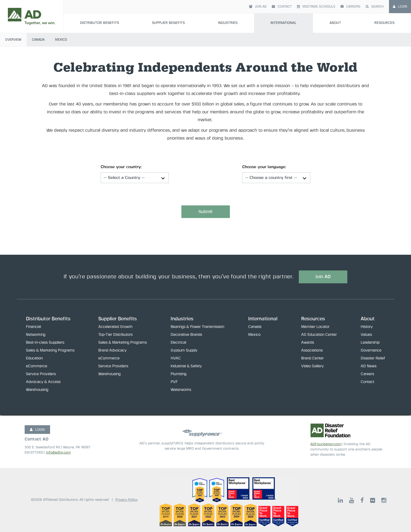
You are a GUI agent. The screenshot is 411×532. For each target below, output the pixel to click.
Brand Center (312, 359)
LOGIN (37, 430)
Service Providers (41, 375)
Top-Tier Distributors (115, 336)
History (367, 328)
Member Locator (315, 328)
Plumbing (179, 375)
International (283, 23)
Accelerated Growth (115, 328)
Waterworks (181, 391)
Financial (33, 328)
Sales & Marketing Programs (50, 351)
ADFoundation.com (326, 444)
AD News (369, 367)
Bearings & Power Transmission (197, 328)
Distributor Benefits (99, 23)
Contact (282, 7)
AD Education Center (319, 336)
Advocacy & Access (43, 383)
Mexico (61, 40)
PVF (174, 383)
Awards (308, 343)
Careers (350, 7)
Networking (36, 336)
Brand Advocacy (112, 351)
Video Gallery (312, 367)
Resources (384, 23)
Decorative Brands (186, 336)
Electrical (178, 343)
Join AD (258, 7)
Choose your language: (264, 167)
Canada (38, 40)
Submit (206, 212)
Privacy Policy (126, 500)
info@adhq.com (58, 453)
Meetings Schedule (316, 7)
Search (375, 7)
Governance (371, 351)
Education (34, 359)
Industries (228, 23)
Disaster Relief (373, 359)
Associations (312, 351)
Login (400, 7)
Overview (13, 40)
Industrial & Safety (186, 367)
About (335, 23)
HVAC (176, 359)
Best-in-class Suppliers (45, 343)
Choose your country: (121, 167)
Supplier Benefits (168, 23)
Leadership (370, 343)
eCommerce (37, 367)
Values (366, 336)
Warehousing (37, 391)
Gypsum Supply (184, 351)
